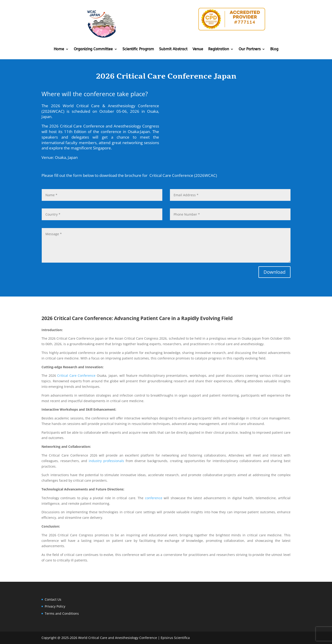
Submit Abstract (173, 49)
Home (59, 49)
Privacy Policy (55, 606)
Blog (274, 49)
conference (154, 498)
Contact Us (53, 599)
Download (274, 272)
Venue (198, 49)
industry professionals (106, 461)
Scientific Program (138, 49)
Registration (219, 49)
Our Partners (250, 49)
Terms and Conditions (62, 613)
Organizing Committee (93, 49)
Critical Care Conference (76, 375)
